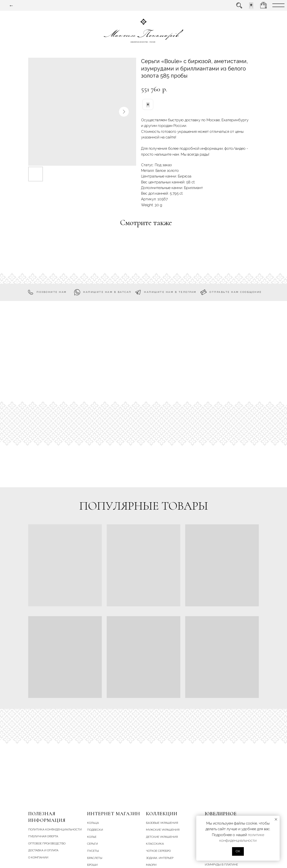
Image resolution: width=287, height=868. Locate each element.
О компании (38, 857)
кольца (93, 823)
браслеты (95, 858)
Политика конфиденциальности (55, 829)
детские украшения (162, 837)
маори (151, 865)
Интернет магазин (114, 814)
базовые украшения (162, 823)
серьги (92, 844)
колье (92, 837)
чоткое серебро (158, 851)
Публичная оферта (43, 836)
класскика (155, 844)
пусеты (93, 851)
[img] (251, 5)
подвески (95, 830)
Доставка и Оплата (43, 850)
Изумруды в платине (221, 865)
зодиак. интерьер (160, 858)
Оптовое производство (47, 843)
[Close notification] (276, 819)
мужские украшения (163, 830)
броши (92, 865)
